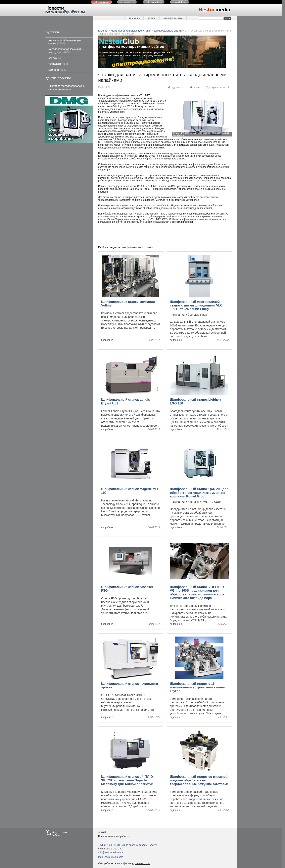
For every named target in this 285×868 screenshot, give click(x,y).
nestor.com (101, 2)
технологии (59, 64)
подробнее (107, 340)
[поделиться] (176, 87)
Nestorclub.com (142, 863)
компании (58, 70)
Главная (103, 31)
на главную (134, 18)
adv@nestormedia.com (111, 852)
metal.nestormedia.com (111, 857)
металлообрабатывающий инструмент (65, 50)
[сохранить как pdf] (218, 87)
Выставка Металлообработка (67, 87)
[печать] (195, 87)
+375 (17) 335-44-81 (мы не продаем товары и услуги (128, 845)
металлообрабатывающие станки (65, 42)
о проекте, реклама (173, 18)
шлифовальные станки (168, 31)
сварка (55, 58)
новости (151, 18)
